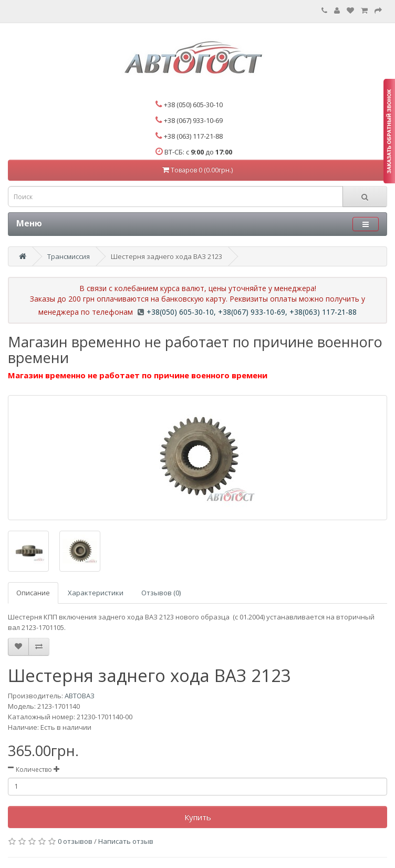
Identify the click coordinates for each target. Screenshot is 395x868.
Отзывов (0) (161, 593)
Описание (33, 593)
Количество (34, 769)
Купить (198, 817)
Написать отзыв (126, 841)
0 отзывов (75, 841)
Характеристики (96, 593)
